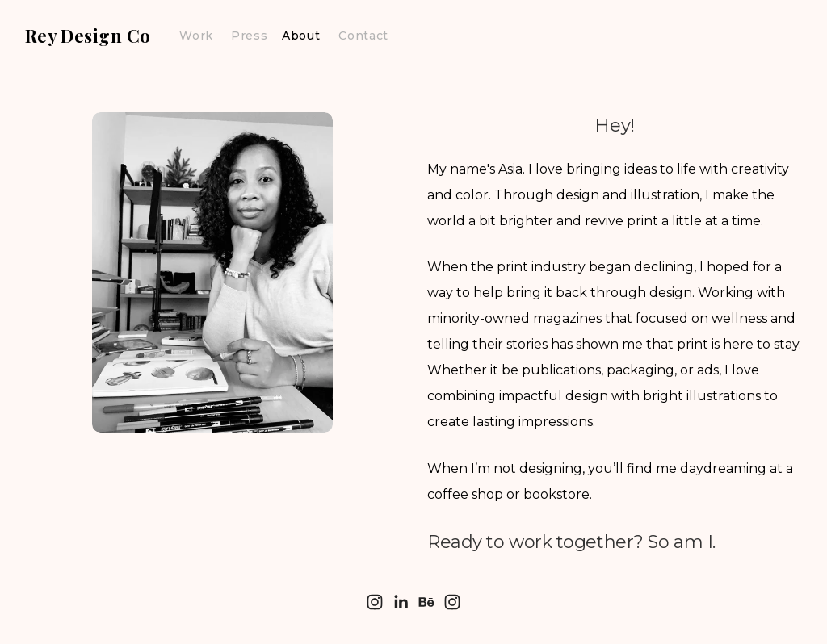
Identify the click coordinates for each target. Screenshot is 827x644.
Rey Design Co (88, 36)
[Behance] (426, 602)
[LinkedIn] (401, 602)
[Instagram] (375, 602)
